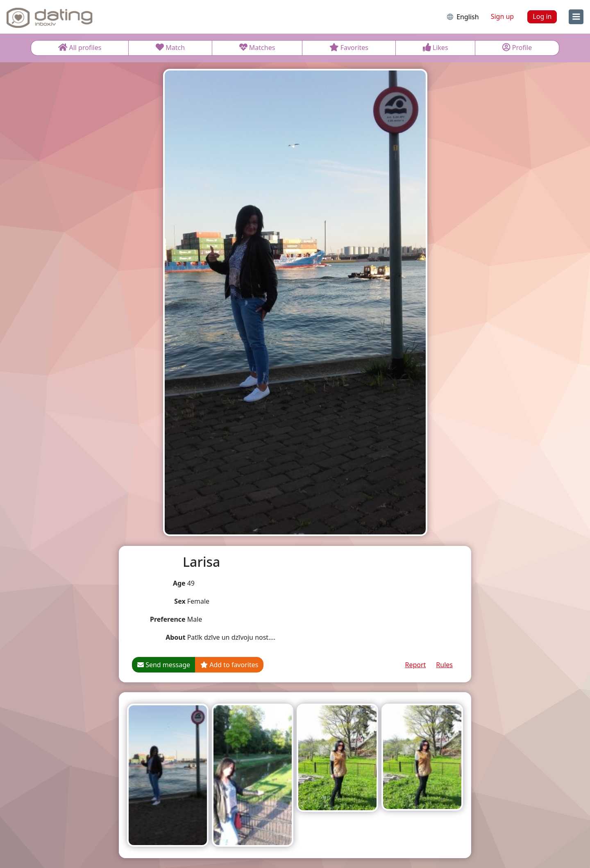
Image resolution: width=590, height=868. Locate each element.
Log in (542, 16)
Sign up (503, 16)
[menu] (576, 17)
